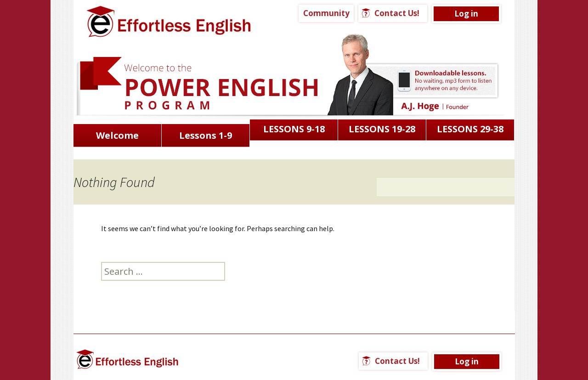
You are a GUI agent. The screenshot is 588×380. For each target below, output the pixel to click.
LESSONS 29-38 (470, 129)
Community (326, 13)
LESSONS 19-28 (382, 129)
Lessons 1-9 (206, 135)
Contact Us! (397, 13)
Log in (466, 14)
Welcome (117, 135)
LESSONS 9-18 (294, 129)
